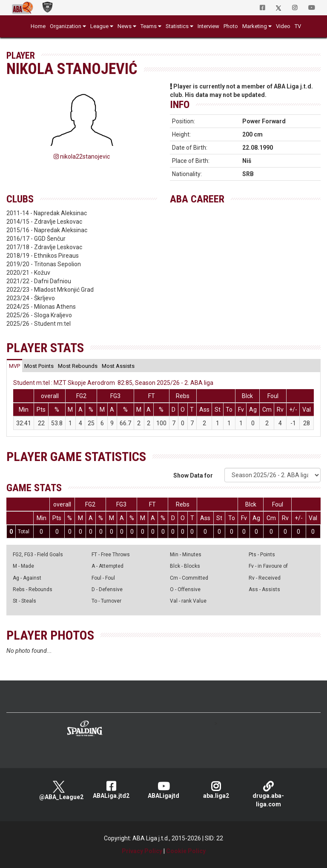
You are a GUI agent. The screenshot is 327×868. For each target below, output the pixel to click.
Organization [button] (66, 26)
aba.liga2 (216, 790)
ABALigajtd (164, 790)
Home (38, 26)
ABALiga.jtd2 (111, 790)
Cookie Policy (186, 851)
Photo (231, 26)
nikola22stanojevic (82, 157)
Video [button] (283, 26)
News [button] (125, 26)
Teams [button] (149, 26)
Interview (208, 26)
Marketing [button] (255, 26)
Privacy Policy (142, 851)
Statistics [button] (177, 26)
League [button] (99, 26)
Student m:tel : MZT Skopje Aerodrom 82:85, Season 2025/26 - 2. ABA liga (113, 383)
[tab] (14, 366)
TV (298, 26)
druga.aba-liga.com (268, 794)
